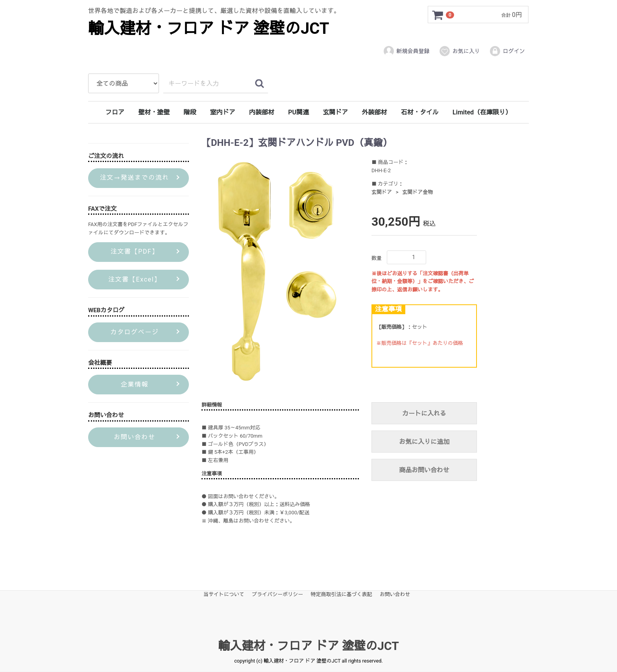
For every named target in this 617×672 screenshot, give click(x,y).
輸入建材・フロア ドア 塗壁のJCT (209, 29)
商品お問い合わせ (424, 470)
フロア (115, 112)
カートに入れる (424, 414)
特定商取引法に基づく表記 (342, 594)
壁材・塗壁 (154, 112)
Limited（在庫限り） (482, 112)
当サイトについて (224, 594)
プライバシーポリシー (277, 594)
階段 (190, 112)
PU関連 (298, 112)
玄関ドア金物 (417, 192)
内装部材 (262, 112)
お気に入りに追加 (424, 442)
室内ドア (223, 112)
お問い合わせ (395, 594)
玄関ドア (335, 112)
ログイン (507, 51)
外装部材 (375, 112)
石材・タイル (420, 112)
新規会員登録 (406, 51)
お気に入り (459, 51)
